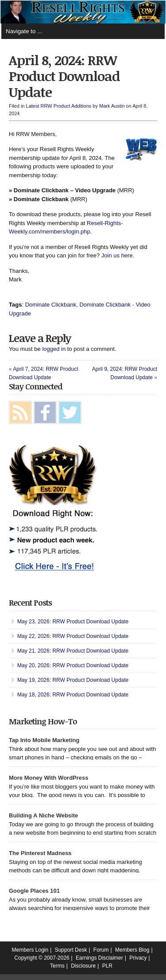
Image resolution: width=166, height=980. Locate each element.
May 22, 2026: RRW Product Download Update (73, 636)
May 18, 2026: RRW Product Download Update (73, 695)
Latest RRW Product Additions (59, 106)
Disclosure (83, 966)
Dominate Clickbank (51, 305)
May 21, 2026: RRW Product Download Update (73, 651)
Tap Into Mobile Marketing (44, 740)
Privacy (138, 958)
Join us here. (118, 255)
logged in (54, 349)
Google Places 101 (34, 891)
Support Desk (71, 950)
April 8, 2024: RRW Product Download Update (64, 76)
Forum (101, 950)
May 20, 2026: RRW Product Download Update (73, 665)
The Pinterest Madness (40, 853)
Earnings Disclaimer (99, 958)
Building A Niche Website (43, 815)
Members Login (30, 950)
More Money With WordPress (49, 778)
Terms (57, 966)
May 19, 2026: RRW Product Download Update (73, 680)
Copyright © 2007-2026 (42, 958)
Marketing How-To (43, 721)
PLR (107, 966)
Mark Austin (112, 106)
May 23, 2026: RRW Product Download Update (73, 622)
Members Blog (132, 950)
